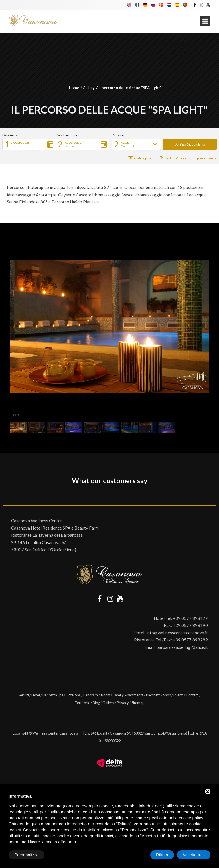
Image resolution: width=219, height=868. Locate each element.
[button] (29, 144)
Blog (96, 703)
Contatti (192, 695)
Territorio (82, 703)
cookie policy (191, 818)
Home (74, 88)
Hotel (36, 695)
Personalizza (27, 855)
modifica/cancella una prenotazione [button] (188, 158)
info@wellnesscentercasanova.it (177, 633)
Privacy (123, 703)
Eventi (178, 695)
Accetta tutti (194, 855)
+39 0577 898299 (190, 640)
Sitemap (138, 703)
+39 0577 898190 (190, 625)
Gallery (89, 88)
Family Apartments (128, 695)
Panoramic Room (97, 695)
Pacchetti (153, 695)
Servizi (24, 695)
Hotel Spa (73, 695)
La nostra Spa (53, 695)
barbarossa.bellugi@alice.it (182, 647)
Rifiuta (162, 855)
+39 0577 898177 (190, 618)
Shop (167, 695)
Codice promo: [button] (141, 158)
